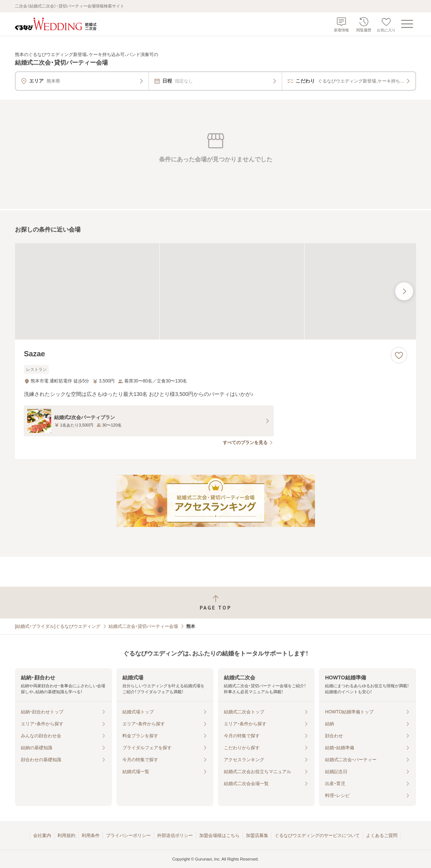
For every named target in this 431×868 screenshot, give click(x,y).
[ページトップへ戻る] (215, 603)
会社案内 (42, 836)
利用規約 (66, 836)
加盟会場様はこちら (219, 836)
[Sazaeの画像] (215, 291)
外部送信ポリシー (175, 836)
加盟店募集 (257, 836)
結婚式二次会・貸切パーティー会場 (143, 626)
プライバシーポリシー (128, 836)
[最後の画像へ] (404, 291)
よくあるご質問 (382, 836)
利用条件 (91, 836)
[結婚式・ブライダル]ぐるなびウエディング (58, 626)
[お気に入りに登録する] (399, 355)
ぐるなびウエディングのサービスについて (317, 836)
